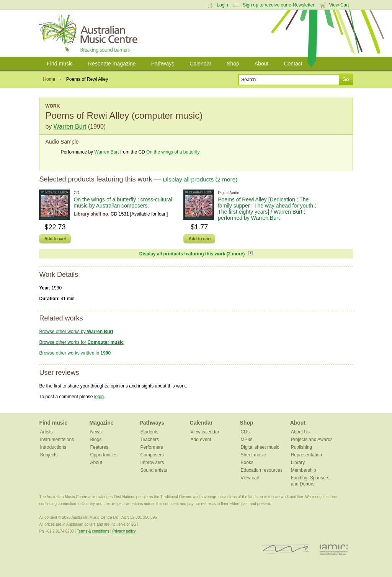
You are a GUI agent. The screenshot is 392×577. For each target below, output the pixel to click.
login (99, 397)
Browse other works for (81, 342)
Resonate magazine (112, 64)
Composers (152, 455)
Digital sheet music (260, 447)
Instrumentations (57, 440)
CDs (245, 432)
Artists (46, 432)
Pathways (163, 64)
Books (247, 463)
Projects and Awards (312, 440)
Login (222, 5)
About (262, 64)
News (96, 432)
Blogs (96, 440)
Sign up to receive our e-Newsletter (278, 5)
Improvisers (152, 463)
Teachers (150, 440)
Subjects (49, 455)
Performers (152, 447)
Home (49, 79)
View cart (250, 478)
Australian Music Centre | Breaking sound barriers (90, 33)
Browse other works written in (75, 353)
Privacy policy (124, 531)
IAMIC (334, 549)
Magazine (101, 423)
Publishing (301, 447)
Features (99, 447)
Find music (60, 64)
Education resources (262, 470)
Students (149, 432)
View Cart (339, 5)
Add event (201, 440)
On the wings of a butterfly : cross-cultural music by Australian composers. (123, 203)
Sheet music (253, 455)
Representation (306, 455)
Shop (233, 64)
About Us (300, 432)
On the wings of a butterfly (173, 152)
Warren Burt (70, 127)
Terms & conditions (93, 531)
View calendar (205, 432)
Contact (293, 64)
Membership (304, 470)
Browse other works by (76, 332)
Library (298, 463)
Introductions (53, 447)
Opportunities (104, 455)
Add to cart (56, 239)
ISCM (285, 549)
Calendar (200, 64)
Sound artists (154, 470)
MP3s (247, 440)
